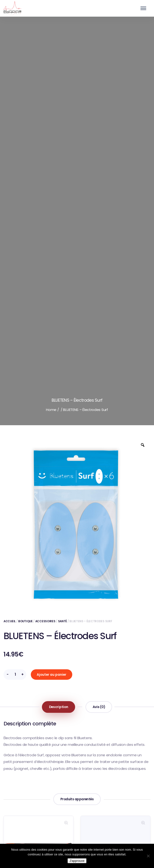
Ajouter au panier (52, 675)
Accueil (10, 621)
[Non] (148, 856)
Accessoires (45, 621)
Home (51, 410)
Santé (63, 621)
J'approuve (77, 861)
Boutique (25, 621)
